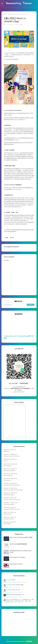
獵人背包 (12, 238)
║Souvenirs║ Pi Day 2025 (16, 564)
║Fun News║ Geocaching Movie (10, 592)
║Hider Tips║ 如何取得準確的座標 (18, 544)
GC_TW (6, 25)
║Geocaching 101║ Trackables (18, 557)
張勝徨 (8, 595)
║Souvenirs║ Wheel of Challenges (11, 597)
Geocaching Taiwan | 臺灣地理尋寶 (24, 641)
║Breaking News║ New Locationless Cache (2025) (21, 551)
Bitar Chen (9, 599)
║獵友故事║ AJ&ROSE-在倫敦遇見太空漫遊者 (12, 582)
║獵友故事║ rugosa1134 (8, 587)
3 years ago (24, 582)
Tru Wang (9, 580)
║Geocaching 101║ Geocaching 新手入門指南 (19, 337)
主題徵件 (9, 14)
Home (5, 14)
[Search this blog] (15, 305)
